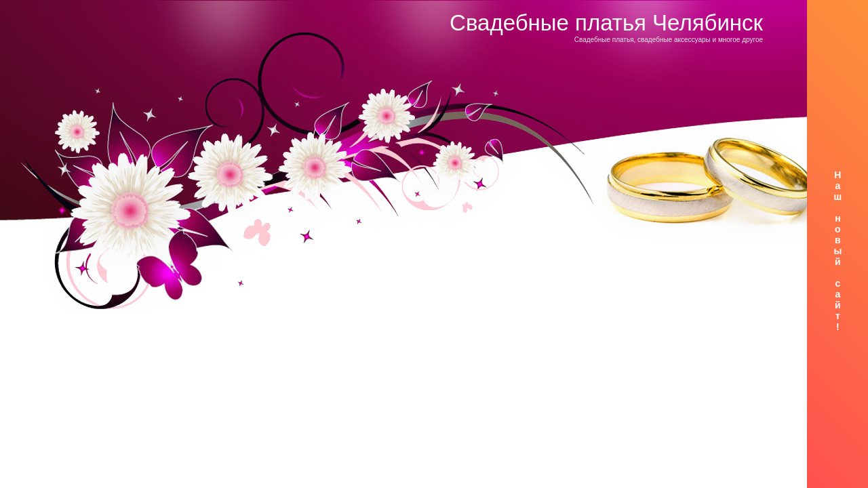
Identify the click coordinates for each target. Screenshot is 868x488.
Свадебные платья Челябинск (606, 23)
